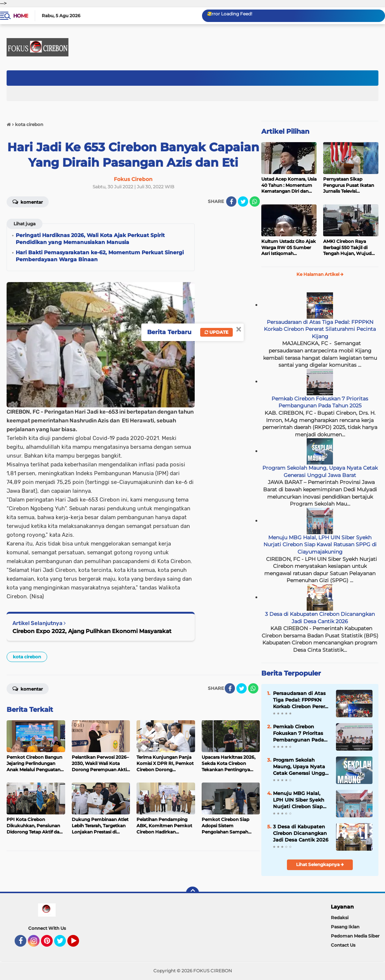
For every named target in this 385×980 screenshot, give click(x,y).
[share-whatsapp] (255, 201)
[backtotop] (192, 893)
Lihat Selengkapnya (320, 864)
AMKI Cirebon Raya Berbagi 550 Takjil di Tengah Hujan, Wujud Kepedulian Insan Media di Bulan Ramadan (349, 248)
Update (216, 332)
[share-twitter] (243, 201)
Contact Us (343, 945)
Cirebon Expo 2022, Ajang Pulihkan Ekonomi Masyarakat (92, 631)
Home (21, 16)
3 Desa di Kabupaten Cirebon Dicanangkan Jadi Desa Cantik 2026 (320, 618)
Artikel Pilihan (285, 132)
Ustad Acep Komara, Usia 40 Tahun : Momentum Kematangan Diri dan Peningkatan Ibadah (289, 185)
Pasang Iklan (345, 927)
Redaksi (340, 918)
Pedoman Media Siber (355, 936)
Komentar (28, 688)
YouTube (78, 944)
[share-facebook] (231, 201)
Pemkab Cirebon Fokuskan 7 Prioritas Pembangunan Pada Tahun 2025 (320, 402)
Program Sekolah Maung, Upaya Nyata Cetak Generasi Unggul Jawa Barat (320, 471)
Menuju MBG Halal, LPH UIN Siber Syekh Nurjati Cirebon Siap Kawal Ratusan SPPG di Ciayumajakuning (320, 545)
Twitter (63, 944)
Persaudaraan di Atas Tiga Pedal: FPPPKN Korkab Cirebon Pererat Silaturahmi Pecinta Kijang (320, 329)
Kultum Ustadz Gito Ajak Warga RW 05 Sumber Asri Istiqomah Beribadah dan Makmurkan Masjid (289, 248)
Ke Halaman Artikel (320, 274)
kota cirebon (27, 657)
